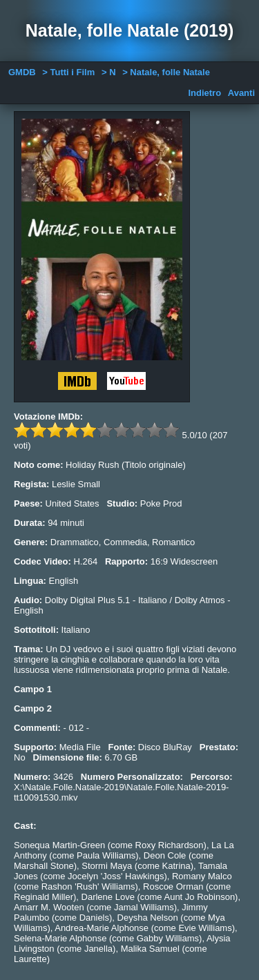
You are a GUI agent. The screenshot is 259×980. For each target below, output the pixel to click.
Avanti (241, 93)
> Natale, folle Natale (166, 72)
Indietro (204, 93)
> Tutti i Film (68, 72)
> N (109, 72)
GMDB (22, 72)
